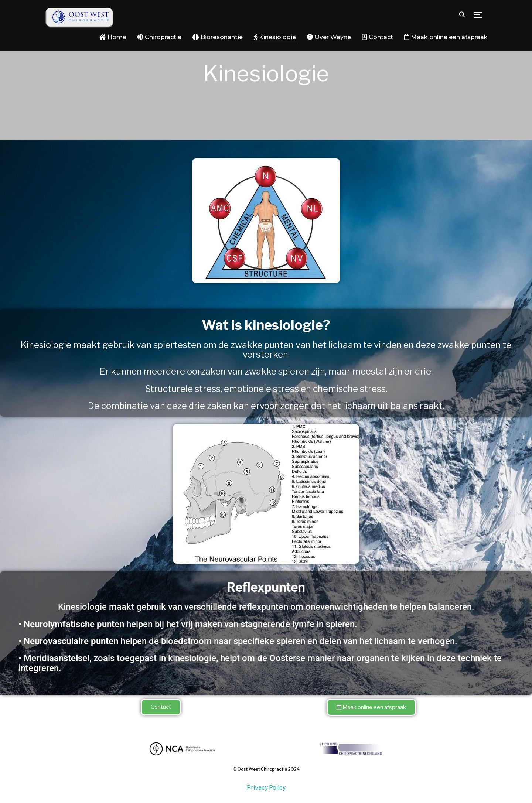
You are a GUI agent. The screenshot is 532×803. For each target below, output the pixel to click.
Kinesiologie (275, 37)
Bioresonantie (218, 37)
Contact (378, 37)
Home (113, 37)
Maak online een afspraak (446, 37)
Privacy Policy (266, 788)
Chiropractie (159, 37)
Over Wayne (329, 37)
